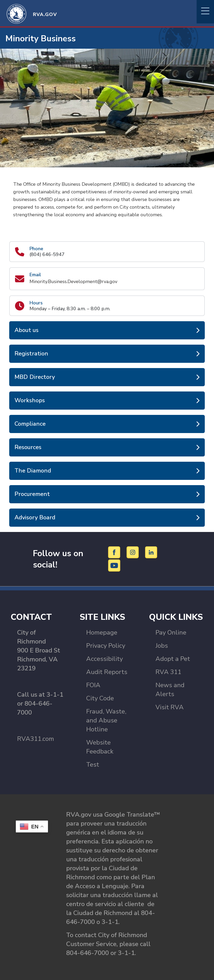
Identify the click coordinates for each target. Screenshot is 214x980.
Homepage (102, 632)
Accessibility (104, 659)
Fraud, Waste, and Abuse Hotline (106, 720)
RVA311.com (36, 739)
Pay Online (171, 632)
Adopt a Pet (173, 659)
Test (93, 765)
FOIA (93, 685)
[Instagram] (133, 552)
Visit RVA (170, 707)
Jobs (162, 646)
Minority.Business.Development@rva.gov (73, 282)
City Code (100, 698)
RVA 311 (168, 672)
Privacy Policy (106, 646)
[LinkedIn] (151, 552)
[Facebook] (115, 552)
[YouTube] (114, 565)
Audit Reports (107, 672)
